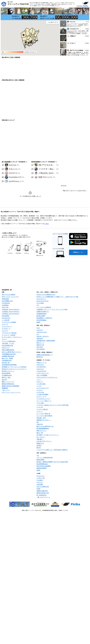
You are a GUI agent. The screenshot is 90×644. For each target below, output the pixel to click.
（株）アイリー (6, 390)
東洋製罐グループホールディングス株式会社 (14, 367)
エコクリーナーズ (41, 397)
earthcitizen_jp (41, 299)
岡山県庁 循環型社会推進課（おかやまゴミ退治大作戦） (53, 462)
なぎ (38, 455)
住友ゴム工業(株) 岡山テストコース (12, 352)
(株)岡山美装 (5, 299)
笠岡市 (38, 470)
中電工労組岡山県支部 (8, 350)
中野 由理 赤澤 (41, 418)
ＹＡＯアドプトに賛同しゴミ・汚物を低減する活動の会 (52, 450)
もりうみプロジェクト (43, 388)
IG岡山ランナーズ (41, 363)
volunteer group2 (42, 332)
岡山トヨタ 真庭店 (7, 358)
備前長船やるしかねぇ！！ (44, 420)
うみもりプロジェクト (43, 373)
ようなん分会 (40, 392)
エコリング (5, 324)
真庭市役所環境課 (41, 468)
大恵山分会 (40, 424)
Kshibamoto (40, 365)
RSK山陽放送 (5, 316)
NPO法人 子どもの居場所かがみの (46, 294)
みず (38, 305)
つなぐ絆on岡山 (41, 384)
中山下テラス (5, 348)
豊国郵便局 (5, 388)
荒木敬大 (39, 445)
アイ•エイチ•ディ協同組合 (9, 322)
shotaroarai (40, 369)
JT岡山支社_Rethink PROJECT (11, 309)
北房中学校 (40, 338)
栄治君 (38, 489)
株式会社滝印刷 (6, 373)
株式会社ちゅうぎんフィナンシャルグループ (14, 369)
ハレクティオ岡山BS (42, 409)
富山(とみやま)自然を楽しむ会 (45, 426)
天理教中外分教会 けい (43, 312)
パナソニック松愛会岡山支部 (45, 457)
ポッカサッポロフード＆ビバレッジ (12, 337)
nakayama (40, 330)
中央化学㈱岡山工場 (7, 346)
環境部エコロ (40, 443)
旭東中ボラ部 (40, 345)
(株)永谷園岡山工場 (7, 301)
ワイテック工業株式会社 (9, 341)
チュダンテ (5, 331)
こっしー (39, 380)
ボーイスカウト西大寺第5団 (44, 416)
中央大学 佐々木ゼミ (43, 336)
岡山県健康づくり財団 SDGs (44, 318)
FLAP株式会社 (6, 303)
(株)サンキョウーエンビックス (10, 297)
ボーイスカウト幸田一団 (43, 414)
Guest (38, 328)
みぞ (38, 334)
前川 (38, 422)
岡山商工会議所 (41, 316)
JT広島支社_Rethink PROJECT (11, 312)
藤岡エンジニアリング (8, 382)
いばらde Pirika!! (41, 371)
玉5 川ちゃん (41, 437)
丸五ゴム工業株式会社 (43, 487)
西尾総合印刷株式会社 (8, 384)
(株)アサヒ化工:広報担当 (9, 294)
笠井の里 (4, 380)
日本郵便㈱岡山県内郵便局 (9, 365)
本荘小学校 (40, 347)
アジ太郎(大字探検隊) (42, 394)
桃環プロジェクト (41, 431)
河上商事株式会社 (7, 375)
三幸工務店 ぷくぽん (8, 343)
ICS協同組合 (5, 305)
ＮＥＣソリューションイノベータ (11, 392)
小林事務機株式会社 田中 (9, 354)
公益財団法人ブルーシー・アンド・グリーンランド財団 (52, 309)
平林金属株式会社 (7, 360)
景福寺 (38, 322)
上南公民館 (40, 484)
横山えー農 (40, 433)
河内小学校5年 (41, 349)
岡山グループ (40, 343)
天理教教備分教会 (41, 314)
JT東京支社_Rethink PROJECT (11, 314)
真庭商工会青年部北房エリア (45, 355)
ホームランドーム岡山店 (9, 335)
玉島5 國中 (39, 439)
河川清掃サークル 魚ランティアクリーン (48, 435)
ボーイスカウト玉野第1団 (44, 307)
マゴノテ (4, 339)
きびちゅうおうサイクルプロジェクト (47, 377)
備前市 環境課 (40, 460)
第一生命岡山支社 (41, 495)
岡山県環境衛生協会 (42, 464)
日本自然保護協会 (41, 320)
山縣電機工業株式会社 (8, 356)
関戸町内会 (40, 357)
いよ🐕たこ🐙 (40, 478)
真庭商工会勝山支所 (42, 491)
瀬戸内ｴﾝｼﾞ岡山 (6, 377)
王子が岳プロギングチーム (44, 441)
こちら (47, 224)
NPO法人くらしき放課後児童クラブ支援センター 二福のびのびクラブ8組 (57, 297)
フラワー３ (40, 411)
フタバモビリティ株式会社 (9, 333)
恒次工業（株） (6, 363)
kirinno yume (40, 476)
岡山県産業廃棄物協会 (43, 428)
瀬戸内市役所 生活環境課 (43, 466)
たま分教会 (40, 480)
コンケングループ (7, 326)
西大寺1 (39, 448)
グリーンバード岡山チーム (44, 401)
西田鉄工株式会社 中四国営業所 (11, 386)
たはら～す (40, 382)
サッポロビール (6, 329)
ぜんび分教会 (40, 303)
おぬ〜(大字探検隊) (42, 375)
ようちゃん (40, 390)
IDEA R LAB (5, 307)
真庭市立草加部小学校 (43, 493)
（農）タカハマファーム (43, 497)
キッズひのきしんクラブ (43, 399)
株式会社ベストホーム (8, 371)
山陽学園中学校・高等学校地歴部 (46, 341)
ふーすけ (39, 386)
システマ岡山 (40, 403)
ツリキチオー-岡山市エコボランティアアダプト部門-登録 (52, 405)
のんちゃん (40, 482)
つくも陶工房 (5, 320)
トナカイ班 (40, 407)
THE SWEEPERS (41, 367)
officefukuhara (6, 318)
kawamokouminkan (42, 301)
